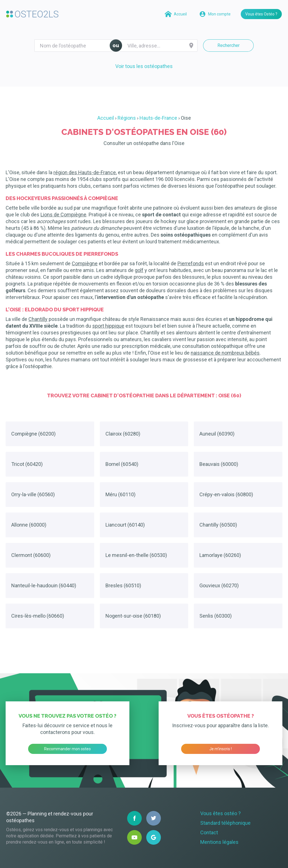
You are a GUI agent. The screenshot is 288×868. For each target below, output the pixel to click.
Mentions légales (219, 842)
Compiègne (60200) (33, 434)
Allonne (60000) (29, 525)
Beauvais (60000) (219, 464)
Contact (209, 832)
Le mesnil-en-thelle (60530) (136, 555)
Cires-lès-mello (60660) (38, 616)
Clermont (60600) (31, 555)
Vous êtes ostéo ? (220, 813)
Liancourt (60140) (125, 525)
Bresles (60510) (123, 585)
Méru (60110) (121, 494)
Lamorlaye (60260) (220, 555)
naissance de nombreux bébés (225, 353)
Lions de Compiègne (63, 215)
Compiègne (85, 263)
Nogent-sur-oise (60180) (133, 616)
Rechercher (229, 45)
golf (139, 270)
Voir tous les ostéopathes (144, 66)
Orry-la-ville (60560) (33, 494)
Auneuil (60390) (217, 434)
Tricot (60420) (27, 464)
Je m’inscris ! (220, 749)
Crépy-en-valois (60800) (226, 494)
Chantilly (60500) (218, 525)
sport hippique (108, 326)
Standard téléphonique (225, 823)
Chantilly (38, 319)
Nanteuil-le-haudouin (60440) (44, 585)
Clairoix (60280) (123, 434)
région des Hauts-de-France (85, 172)
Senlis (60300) (216, 616)
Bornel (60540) (122, 464)
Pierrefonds (191, 263)
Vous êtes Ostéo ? (261, 14)
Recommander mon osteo (67, 749)
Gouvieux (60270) (219, 585)
